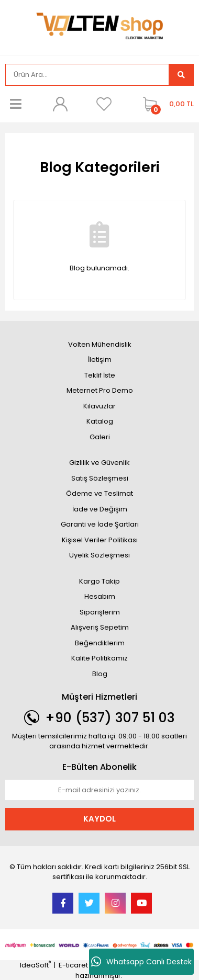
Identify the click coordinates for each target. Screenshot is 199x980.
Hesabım (100, 596)
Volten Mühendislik (100, 344)
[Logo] (99, 26)
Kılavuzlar (99, 406)
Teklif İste (100, 375)
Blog (100, 674)
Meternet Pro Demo (100, 390)
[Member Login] (60, 104)
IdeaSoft (35, 965)
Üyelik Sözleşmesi (99, 555)
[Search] (87, 75)
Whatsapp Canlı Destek (141, 962)
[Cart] (166, 104)
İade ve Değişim (100, 509)
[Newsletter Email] (99, 790)
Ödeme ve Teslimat (99, 493)
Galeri (100, 437)
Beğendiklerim (100, 643)
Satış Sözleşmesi (100, 478)
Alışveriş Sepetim (100, 627)
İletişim (100, 360)
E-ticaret (73, 965)
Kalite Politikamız (99, 658)
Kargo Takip (99, 581)
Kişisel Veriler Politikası (100, 540)
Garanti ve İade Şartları (100, 524)
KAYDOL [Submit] (99, 819)
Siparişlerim (100, 612)
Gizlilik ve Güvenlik (99, 463)
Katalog (100, 421)
